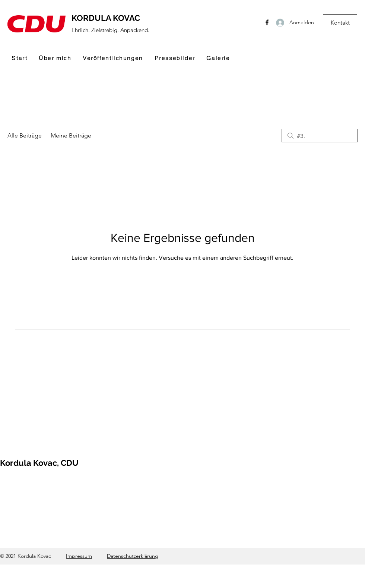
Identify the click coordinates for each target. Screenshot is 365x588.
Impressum (79, 556)
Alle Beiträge (25, 135)
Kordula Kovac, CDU (39, 463)
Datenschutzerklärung (133, 556)
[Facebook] (267, 22)
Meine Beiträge (71, 135)
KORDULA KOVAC (106, 18)
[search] (320, 136)
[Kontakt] (340, 23)
